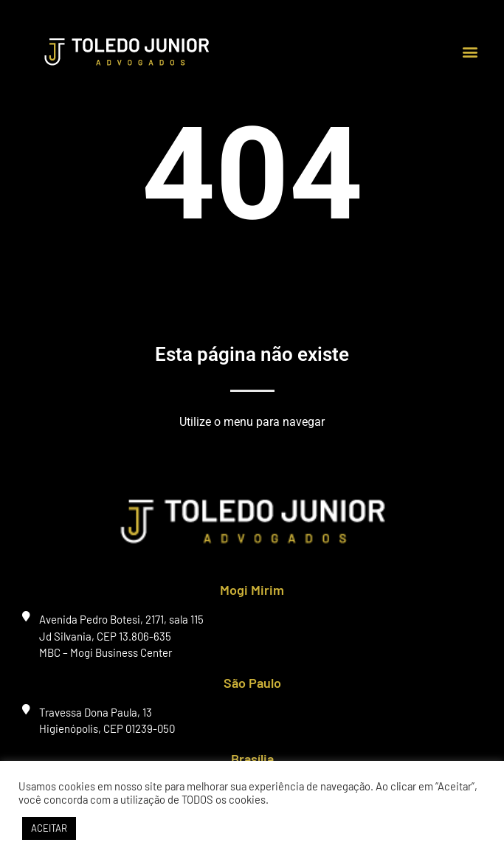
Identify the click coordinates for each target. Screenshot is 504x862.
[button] (470, 52)
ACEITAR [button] (49, 828)
